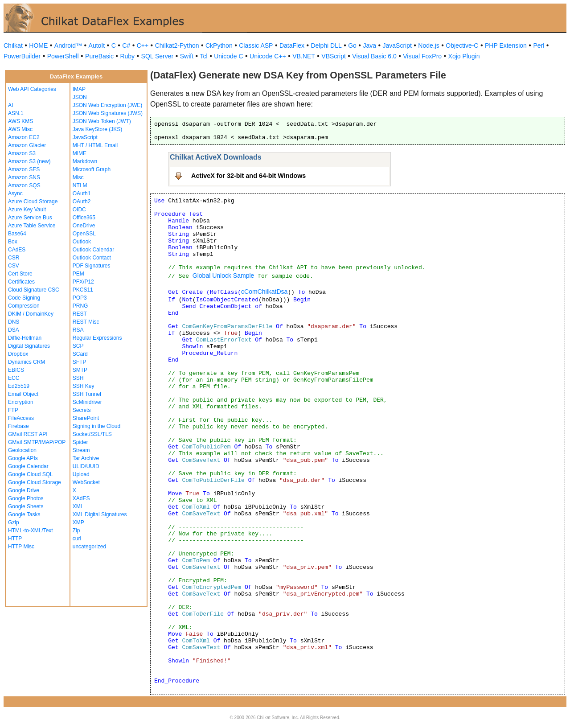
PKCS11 (83, 290)
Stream (81, 450)
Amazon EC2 (24, 137)
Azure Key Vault (27, 210)
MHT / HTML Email (95, 145)
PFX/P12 (83, 282)
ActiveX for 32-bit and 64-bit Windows (248, 176)
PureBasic (99, 56)
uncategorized (89, 547)
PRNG (80, 306)
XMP (78, 522)
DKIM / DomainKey (31, 314)
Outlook (82, 242)
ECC (14, 378)
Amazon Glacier (27, 145)
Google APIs (23, 458)
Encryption (21, 402)
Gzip (14, 522)
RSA (78, 330)
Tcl (204, 56)
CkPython (219, 45)
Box (13, 242)
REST (80, 314)
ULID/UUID (86, 466)
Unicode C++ (268, 56)
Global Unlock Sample (223, 276)
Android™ (68, 45)
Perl (539, 45)
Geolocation (22, 450)
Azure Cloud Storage (33, 202)
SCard (80, 354)
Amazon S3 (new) (29, 161)
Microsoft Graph (92, 169)
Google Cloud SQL (31, 474)
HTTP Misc (21, 547)
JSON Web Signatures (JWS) (108, 113)
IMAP (79, 89)
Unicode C (228, 56)
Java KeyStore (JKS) (97, 129)
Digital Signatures (29, 346)
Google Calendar (28, 466)
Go (352, 45)
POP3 (80, 298)
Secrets (82, 410)
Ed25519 (19, 386)
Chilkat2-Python (177, 45)
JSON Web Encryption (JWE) (107, 105)
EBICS (16, 370)
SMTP (80, 370)
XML (78, 506)
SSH (78, 378)
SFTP (80, 362)
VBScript (333, 56)
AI (10, 105)
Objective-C (462, 45)
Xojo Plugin (464, 56)
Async (15, 193)
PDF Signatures (92, 266)
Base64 (17, 234)
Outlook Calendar (93, 250)
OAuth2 (82, 202)
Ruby (127, 56)
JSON (80, 97)
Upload (81, 474)
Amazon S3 (22, 153)
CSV (14, 266)
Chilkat (13, 45)
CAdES (17, 250)
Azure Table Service (32, 226)
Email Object (23, 394)
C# (126, 45)
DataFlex (292, 45)
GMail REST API (28, 434)
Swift (187, 56)
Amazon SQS (24, 185)
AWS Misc (20, 129)
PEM (78, 274)
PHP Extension (506, 45)
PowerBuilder (22, 56)
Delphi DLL (326, 45)
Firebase (18, 426)
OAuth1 (82, 193)
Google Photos (26, 498)
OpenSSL (84, 234)
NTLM (80, 185)
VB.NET (304, 56)
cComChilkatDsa (264, 292)
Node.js (429, 45)
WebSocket (86, 482)
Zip (76, 531)
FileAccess (21, 418)
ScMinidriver (87, 402)
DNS (14, 322)
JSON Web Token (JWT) (102, 121)
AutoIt (97, 45)
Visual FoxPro (422, 56)
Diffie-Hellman (25, 338)
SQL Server (158, 56)
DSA (14, 330)
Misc (78, 177)
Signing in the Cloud (96, 426)
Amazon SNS (24, 177)
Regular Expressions (97, 338)
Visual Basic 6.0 (374, 56)
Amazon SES (24, 169)
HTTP (15, 539)
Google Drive (24, 490)
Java (369, 45)
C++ (143, 45)
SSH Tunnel (87, 394)
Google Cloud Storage (35, 482)
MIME (80, 153)
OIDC (79, 210)
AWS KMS (21, 121)
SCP (78, 346)
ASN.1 (16, 113)
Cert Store (20, 274)
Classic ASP (256, 45)
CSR (14, 258)
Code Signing (24, 298)
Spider (80, 442)
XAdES (81, 498)
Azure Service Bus (30, 218)
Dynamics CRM (27, 362)
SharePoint (86, 418)
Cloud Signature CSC (34, 290)
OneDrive (84, 226)
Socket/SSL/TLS (92, 434)
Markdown (85, 161)
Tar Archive (86, 458)
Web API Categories (32, 89)
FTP (13, 410)
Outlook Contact (92, 258)
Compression (24, 306)
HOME (38, 45)
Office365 (84, 218)
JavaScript (397, 45)
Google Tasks (24, 514)
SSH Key (84, 386)
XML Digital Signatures (100, 514)
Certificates (21, 282)
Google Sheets (26, 506)
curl (77, 539)
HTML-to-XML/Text (31, 531)
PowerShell (63, 56)
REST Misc (86, 322)
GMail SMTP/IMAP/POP (37, 442)
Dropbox (18, 354)
